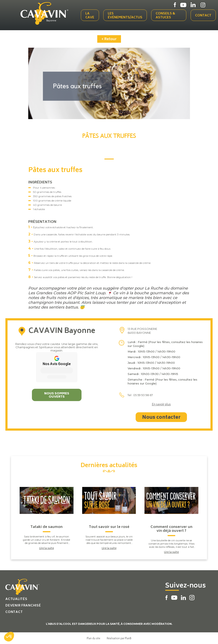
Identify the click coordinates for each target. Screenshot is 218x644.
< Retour (109, 39)
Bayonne (51, 21)
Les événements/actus (125, 16)
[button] (9, 637)
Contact (203, 16)
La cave (90, 16)
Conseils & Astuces (165, 16)
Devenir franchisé (23, 606)
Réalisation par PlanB (119, 638)
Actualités (16, 599)
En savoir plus (161, 405)
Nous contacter (161, 418)
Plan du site (93, 638)
